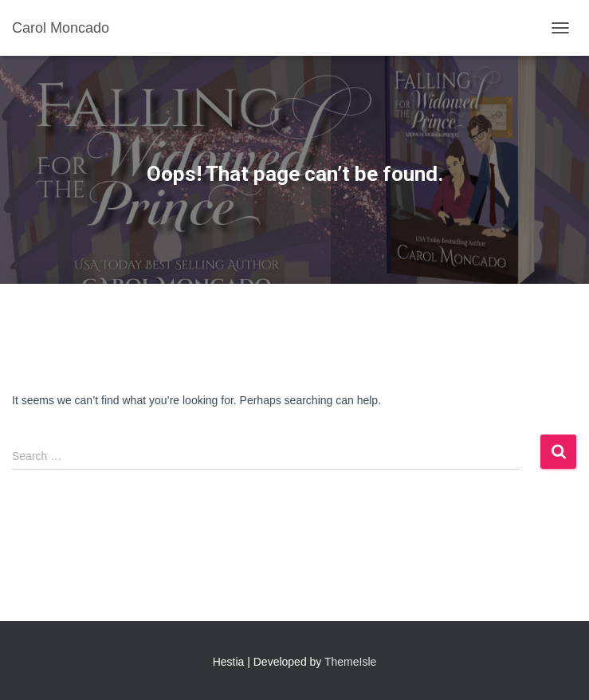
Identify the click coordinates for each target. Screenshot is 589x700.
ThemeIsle (350, 662)
